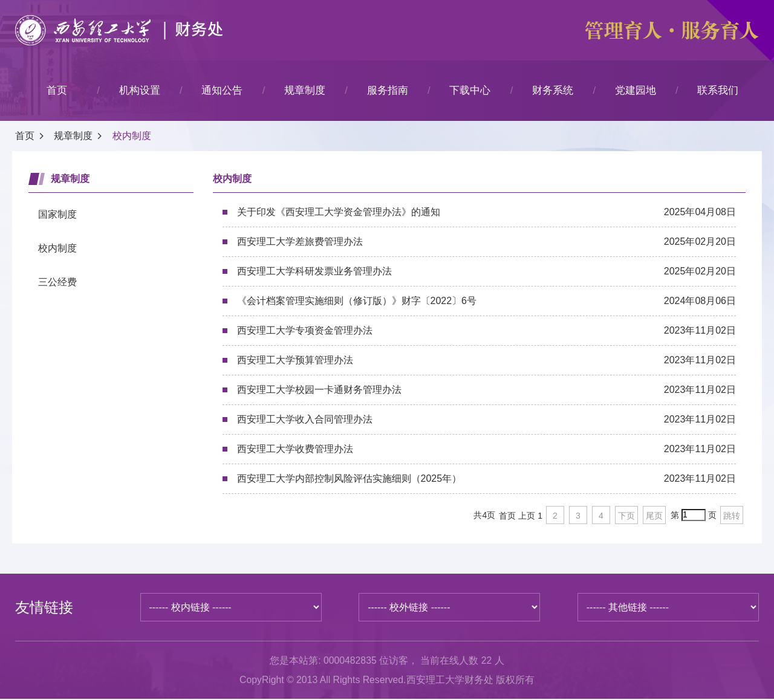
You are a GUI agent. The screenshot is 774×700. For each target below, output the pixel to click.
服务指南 (388, 90)
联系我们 (718, 90)
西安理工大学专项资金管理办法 (487, 331)
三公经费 (57, 282)
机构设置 (140, 90)
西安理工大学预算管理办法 (487, 360)
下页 (626, 516)
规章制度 (305, 90)
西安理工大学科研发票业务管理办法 (487, 271)
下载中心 (470, 90)
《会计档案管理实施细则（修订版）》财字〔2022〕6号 (487, 301)
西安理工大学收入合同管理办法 (487, 420)
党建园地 (636, 90)
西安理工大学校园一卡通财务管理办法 (487, 390)
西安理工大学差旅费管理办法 (487, 242)
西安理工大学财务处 (451, 680)
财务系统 (553, 90)
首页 (57, 90)
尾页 (654, 516)
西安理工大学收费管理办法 (487, 449)
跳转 (732, 516)
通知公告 (222, 90)
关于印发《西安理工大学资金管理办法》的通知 (487, 212)
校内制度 (132, 136)
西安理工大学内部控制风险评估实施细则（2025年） (487, 479)
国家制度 (57, 214)
